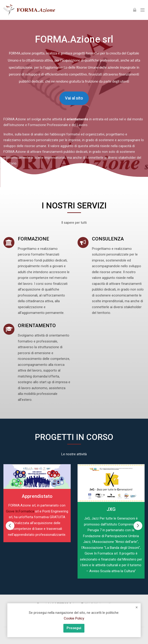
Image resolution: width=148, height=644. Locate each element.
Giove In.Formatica (20, 511)
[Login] (135, 10)
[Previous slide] (10, 526)
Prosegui (74, 628)
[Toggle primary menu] (143, 10)
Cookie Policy (74, 618)
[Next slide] (138, 526)
